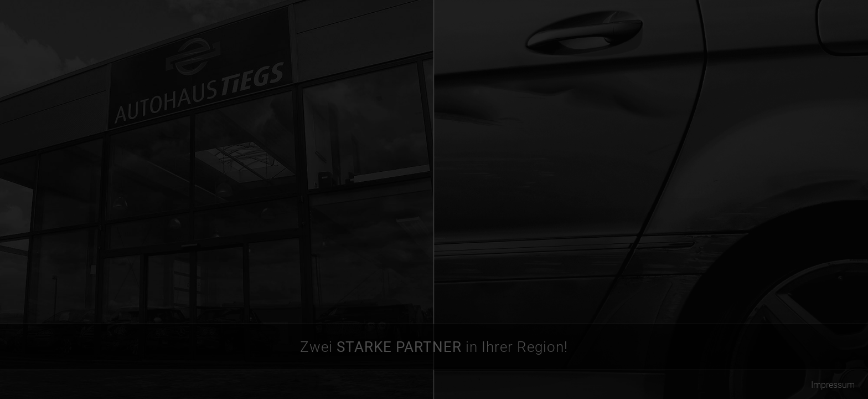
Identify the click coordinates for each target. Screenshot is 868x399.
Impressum (833, 385)
